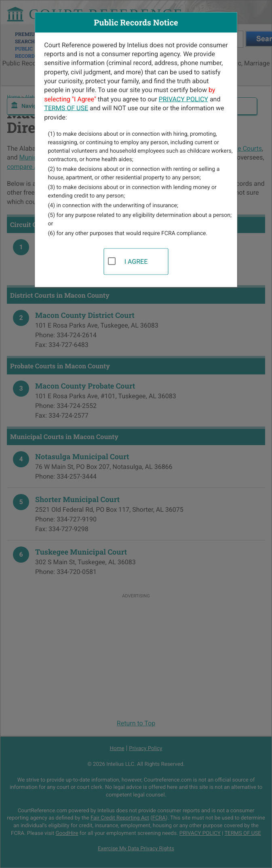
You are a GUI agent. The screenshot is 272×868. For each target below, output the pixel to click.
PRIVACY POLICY (183, 99)
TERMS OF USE (66, 108)
